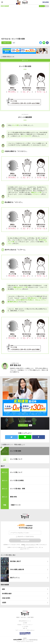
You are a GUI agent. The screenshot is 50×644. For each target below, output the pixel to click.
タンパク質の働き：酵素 (18, 489)
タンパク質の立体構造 (17, 480)
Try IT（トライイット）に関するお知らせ (25, 630)
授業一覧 (25, 628)
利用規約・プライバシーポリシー (28, 545)
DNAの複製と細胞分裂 (17, 569)
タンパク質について (16, 459)
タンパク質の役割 (16, 451)
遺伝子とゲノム (15, 578)
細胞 (3, 589)
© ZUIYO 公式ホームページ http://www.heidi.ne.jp (25, 639)
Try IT (25, 2)
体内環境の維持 (7, 594)
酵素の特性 (14, 497)
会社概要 (25, 623)
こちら (21, 549)
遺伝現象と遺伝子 (16, 561)
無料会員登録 (46, 2)
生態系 (4, 603)
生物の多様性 (6, 598)
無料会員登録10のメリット (25, 621)
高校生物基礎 (5, 585)
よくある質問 (25, 627)
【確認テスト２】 (16, 505)
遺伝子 (3, 466)
